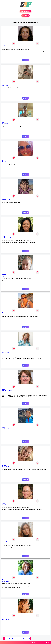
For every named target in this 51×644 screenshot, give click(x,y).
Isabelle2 (4, 618)
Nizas (3, 505)
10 (29, 638)
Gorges (3, 276)
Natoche (4, 84)
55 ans (8, 47)
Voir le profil (25, 60)
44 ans (8, 429)
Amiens (3, 619)
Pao (3, 160)
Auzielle (4, 467)
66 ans (7, 162)
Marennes (4, 200)
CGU (35, 642)
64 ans (8, 123)
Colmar (3, 123)
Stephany (4, 313)
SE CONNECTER (25, 16)
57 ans (6, 85)
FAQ (32, 642)
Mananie (4, 275)
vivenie (3, 504)
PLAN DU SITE (41, 642)
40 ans (8, 352)
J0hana (3, 237)
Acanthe (4, 46)
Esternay (4, 429)
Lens (3, 85)
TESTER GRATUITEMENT (26, 11)
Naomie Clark (5, 542)
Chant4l (3, 580)
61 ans (7, 505)
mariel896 (4, 465)
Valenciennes (5, 390)
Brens (3, 162)
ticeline (3, 427)
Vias (3, 314)
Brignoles (4, 352)
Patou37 (4, 122)
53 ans (9, 200)
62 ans (7, 581)
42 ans (8, 619)
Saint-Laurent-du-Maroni (7, 238)
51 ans (6, 314)
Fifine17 (4, 198)
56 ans (10, 390)
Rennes (3, 47)
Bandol (3, 581)
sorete (3, 389)
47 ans (7, 276)
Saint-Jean (4, 543)
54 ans (15, 238)
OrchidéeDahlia (5, 351)
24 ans (9, 543)
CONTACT (48, 642)
